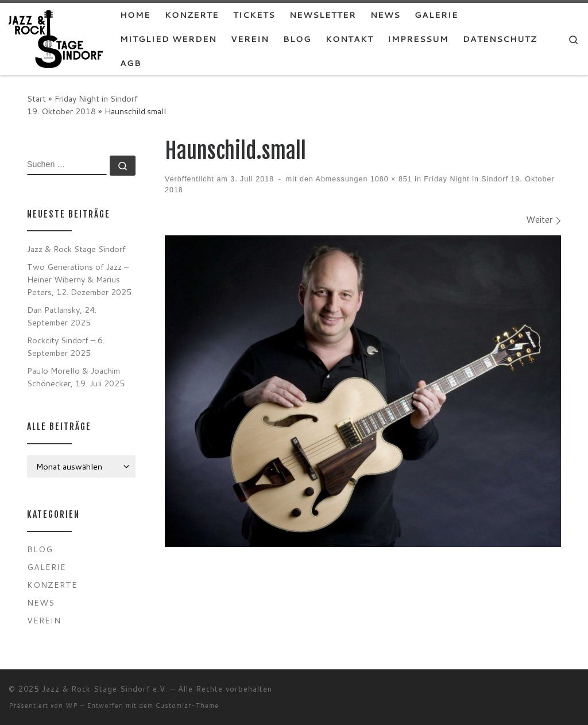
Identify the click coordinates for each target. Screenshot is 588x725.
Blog (40, 549)
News (41, 602)
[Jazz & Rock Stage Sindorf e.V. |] (56, 38)
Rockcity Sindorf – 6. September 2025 (66, 346)
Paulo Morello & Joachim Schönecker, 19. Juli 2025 (76, 377)
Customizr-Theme (187, 705)
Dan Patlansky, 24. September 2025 (62, 316)
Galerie (47, 567)
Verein (44, 620)
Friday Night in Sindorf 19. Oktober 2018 (82, 105)
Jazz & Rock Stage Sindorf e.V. (105, 689)
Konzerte (52, 585)
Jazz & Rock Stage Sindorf (76, 249)
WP (72, 705)
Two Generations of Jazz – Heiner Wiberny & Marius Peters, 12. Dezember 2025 (79, 279)
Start (36, 98)
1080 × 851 (390, 179)
